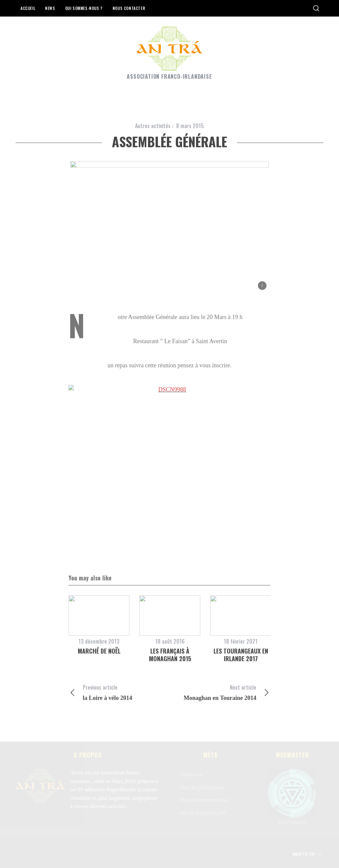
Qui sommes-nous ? (84, 8)
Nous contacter (129, 8)
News (50, 8)
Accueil (28, 8)
